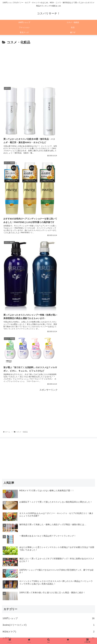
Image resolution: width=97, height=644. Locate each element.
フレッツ (48, 565)
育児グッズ (48, 592)
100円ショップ (48, 473)
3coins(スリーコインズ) (48, 479)
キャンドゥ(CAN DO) (48, 513)
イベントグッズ (48, 499)
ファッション (48, 552)
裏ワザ (48, 599)
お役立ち (48, 493)
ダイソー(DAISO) (48, 539)
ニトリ (48, 546)
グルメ (48, 519)
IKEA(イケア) (48, 486)
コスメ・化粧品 (48, 526)
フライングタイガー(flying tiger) (48, 559)
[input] (48, 608)
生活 (48, 585)
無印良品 (48, 579)
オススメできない (48, 506)
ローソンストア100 (48, 572)
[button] (92, 608)
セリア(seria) (48, 532)
